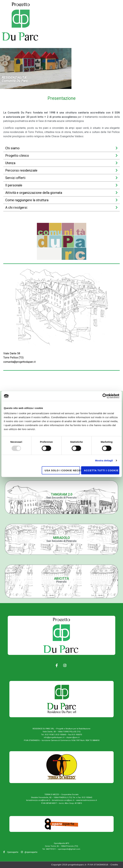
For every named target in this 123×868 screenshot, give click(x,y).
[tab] (61, 148)
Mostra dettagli (104, 460)
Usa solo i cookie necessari (62, 470)
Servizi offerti (15, 178)
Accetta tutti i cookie (101, 470)
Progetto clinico (17, 156)
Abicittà (61, 579)
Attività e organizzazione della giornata (34, 193)
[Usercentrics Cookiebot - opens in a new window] (105, 396)
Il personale (14, 185)
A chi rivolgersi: (16, 208)
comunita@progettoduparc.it (19, 362)
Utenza (10, 163)
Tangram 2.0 (62, 494)
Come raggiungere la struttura (27, 200)
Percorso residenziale (21, 170)
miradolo (61, 538)
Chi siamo (12, 148)
